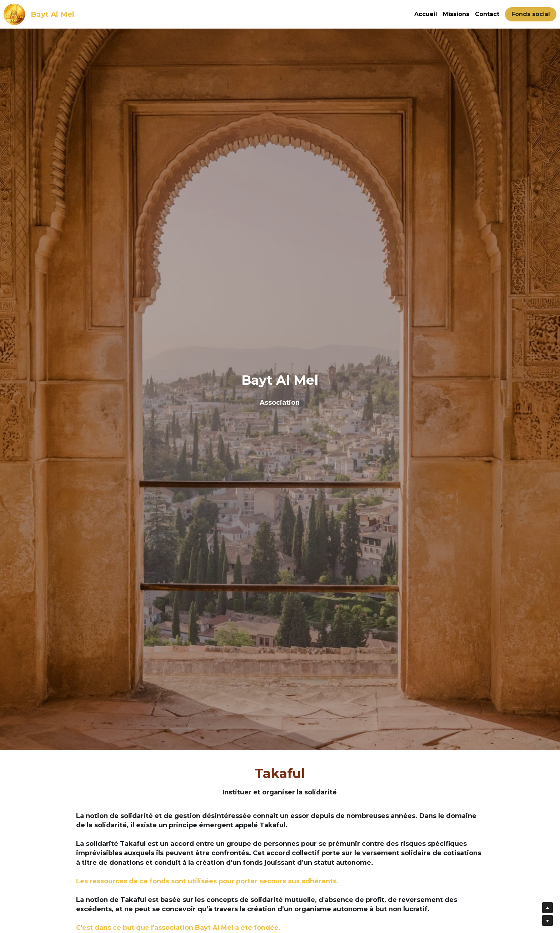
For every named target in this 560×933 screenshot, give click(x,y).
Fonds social (531, 14)
